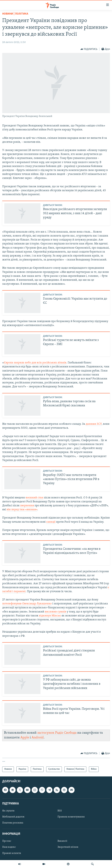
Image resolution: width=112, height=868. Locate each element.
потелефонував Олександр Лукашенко (27, 604)
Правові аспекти (12, 853)
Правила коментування (71, 817)
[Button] (89, 49)
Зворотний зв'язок (68, 847)
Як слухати (8, 811)
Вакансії (62, 841)
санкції (51, 522)
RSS (60, 811)
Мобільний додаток (13, 817)
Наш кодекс (9, 847)
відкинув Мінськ (50, 616)
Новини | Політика (15, 14)
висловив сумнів (55, 612)
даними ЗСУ (94, 424)
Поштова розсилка (13, 823)
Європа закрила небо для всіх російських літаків (35, 363)
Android (38, 738)
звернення (27, 506)
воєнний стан (35, 498)
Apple (25, 738)
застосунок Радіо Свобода (57, 733)
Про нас (7, 841)
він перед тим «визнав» (22, 510)
